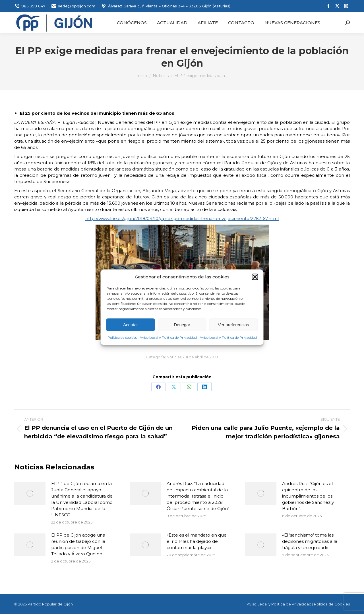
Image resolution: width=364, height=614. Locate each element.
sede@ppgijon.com (73, 6)
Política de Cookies (332, 604)
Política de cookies (122, 337)
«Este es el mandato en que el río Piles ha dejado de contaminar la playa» (197, 541)
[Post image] (30, 493)
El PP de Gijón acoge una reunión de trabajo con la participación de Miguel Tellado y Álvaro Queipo (78, 544)
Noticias (174, 357)
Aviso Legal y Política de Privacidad (168, 337)
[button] (255, 277)
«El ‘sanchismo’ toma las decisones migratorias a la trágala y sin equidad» (310, 541)
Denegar (182, 325)
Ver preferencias (233, 325)
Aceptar (131, 325)
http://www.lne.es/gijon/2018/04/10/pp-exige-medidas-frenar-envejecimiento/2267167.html (182, 218)
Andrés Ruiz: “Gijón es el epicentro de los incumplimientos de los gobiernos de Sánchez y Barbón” (308, 496)
